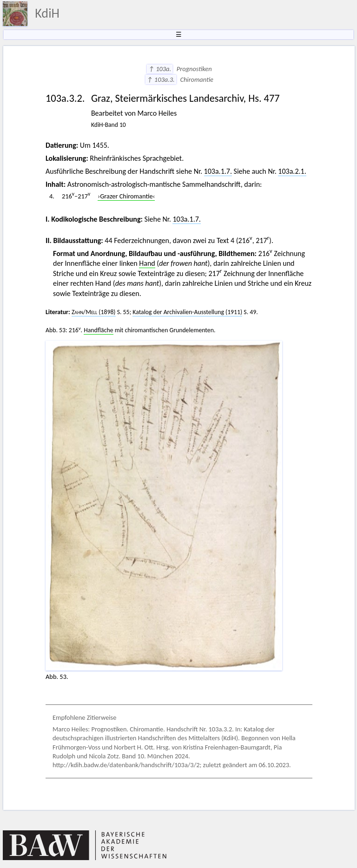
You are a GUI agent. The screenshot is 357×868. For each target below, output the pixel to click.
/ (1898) (94, 312)
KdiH (47, 13)
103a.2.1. (292, 171)
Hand (147, 263)
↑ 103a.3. (161, 79)
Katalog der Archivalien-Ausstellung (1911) (187, 312)
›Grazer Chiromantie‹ (126, 196)
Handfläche (98, 330)
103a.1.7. (218, 171)
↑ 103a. (160, 69)
